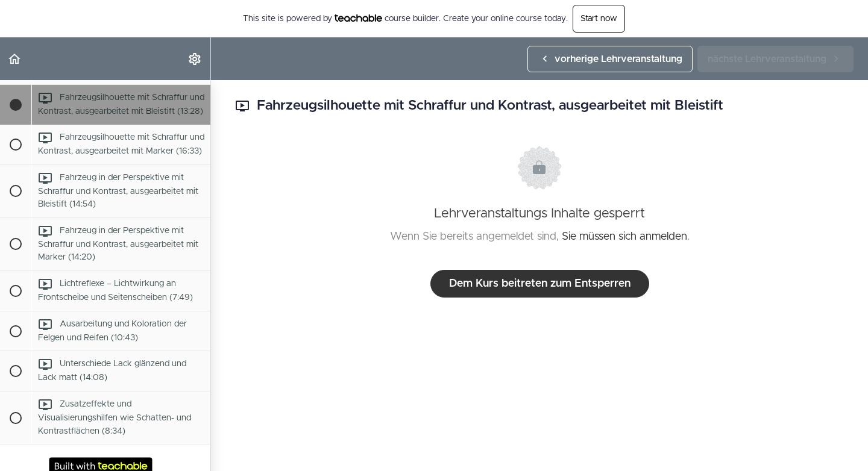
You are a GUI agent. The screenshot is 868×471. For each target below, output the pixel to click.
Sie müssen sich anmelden (624, 237)
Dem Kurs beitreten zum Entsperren (540, 284)
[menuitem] (195, 59)
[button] (15, 59)
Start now (599, 19)
